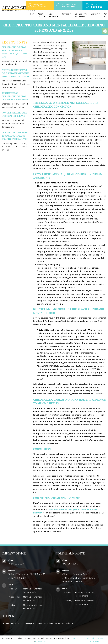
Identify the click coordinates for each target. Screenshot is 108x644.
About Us (40, 15)
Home (33, 14)
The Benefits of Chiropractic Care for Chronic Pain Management (16, 96)
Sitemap (74, 638)
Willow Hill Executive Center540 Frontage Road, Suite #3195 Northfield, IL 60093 (78, 578)
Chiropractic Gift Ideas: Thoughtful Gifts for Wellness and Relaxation (15, 136)
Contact (95, 14)
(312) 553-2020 (16, 564)
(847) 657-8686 (70, 564)
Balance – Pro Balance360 (81, 15)
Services (65, 14)
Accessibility (41, 641)
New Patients (52, 15)
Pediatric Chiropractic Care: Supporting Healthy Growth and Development (15, 73)
